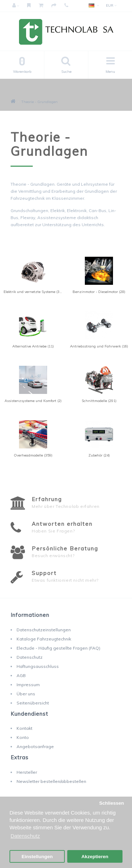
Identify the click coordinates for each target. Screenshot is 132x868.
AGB (21, 675)
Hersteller (27, 772)
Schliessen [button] (112, 803)
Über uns (26, 694)
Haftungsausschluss (38, 666)
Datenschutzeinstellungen (44, 630)
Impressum (28, 685)
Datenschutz (30, 657)
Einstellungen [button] (37, 857)
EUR (111, 5)
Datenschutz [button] (25, 836)
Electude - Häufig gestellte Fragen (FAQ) (58, 648)
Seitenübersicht (33, 703)
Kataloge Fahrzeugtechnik (44, 639)
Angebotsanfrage (35, 746)
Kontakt (24, 728)
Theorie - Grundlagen (40, 102)
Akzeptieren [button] (95, 857)
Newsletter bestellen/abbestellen (51, 781)
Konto (23, 737)
